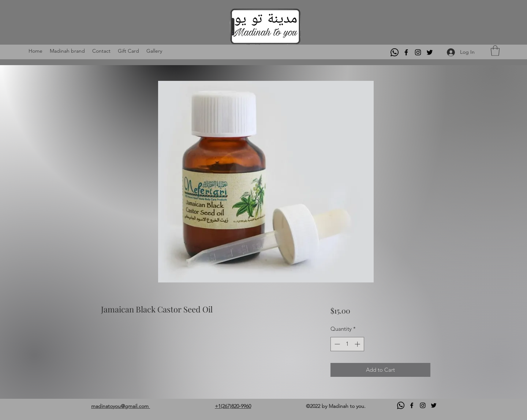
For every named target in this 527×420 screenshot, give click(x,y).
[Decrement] (337, 344)
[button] (495, 51)
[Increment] (358, 344)
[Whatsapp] (395, 52)
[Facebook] (406, 52)
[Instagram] (418, 52)
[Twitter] (430, 52)
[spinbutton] (347, 344)
